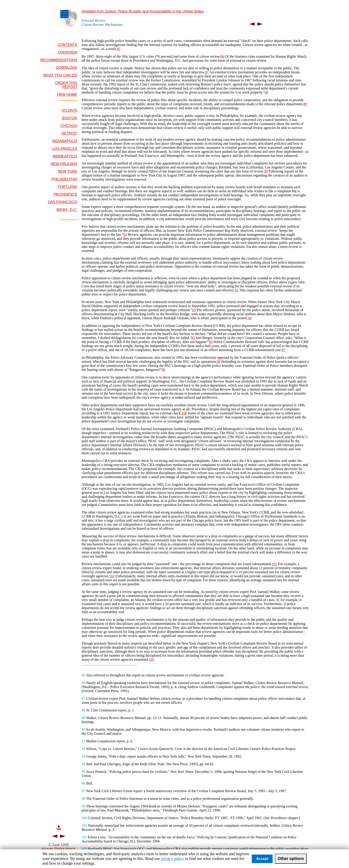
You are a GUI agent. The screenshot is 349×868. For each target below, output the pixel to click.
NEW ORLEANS (64, 164)
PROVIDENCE (65, 194)
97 (283, 350)
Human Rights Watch (59, 849)
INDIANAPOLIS (65, 141)
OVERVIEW (68, 52)
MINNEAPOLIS (65, 156)
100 (184, 413)
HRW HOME (67, 95)
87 (207, 72)
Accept (262, 859)
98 (218, 362)
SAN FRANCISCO (62, 202)
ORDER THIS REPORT (66, 85)
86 (222, 56)
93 (194, 310)
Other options (291, 859)
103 (151, 659)
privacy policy (172, 859)
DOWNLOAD (67, 68)
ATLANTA (69, 110)
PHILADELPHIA (64, 179)
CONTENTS (67, 45)
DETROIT (69, 133)
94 (250, 318)
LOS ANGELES (65, 149)
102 (112, 576)
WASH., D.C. (67, 210)
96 (211, 342)
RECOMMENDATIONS (59, 60)
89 (305, 104)
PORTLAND (68, 187)
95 (193, 338)
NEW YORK (68, 172)
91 (125, 235)
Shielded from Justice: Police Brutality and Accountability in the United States (143, 11)
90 (266, 171)
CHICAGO (69, 126)
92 (237, 290)
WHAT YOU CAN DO (60, 75)
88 (266, 92)
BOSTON (70, 118)
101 (274, 564)
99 (164, 370)
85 (118, 49)
